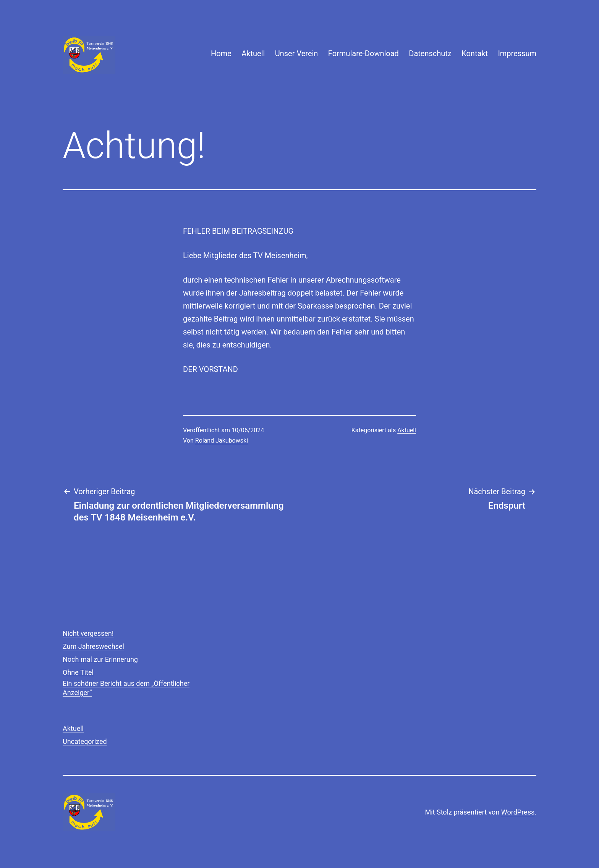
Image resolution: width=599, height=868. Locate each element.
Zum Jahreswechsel (93, 646)
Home (221, 53)
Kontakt (475, 53)
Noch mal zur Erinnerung (100, 659)
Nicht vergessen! (88, 633)
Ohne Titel (78, 672)
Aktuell (253, 53)
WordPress (518, 812)
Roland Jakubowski (222, 440)
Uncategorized (85, 741)
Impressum (517, 53)
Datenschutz (430, 53)
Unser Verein (297, 53)
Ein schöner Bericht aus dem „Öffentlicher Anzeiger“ (126, 688)
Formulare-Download (363, 53)
